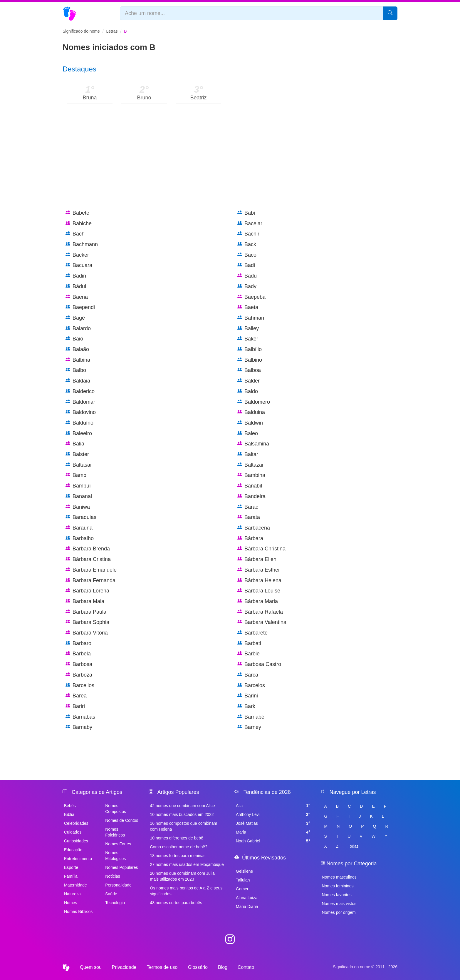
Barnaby (79, 727)
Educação (73, 850)
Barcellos (80, 686)
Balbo (76, 370)
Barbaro (78, 643)
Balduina (251, 412)
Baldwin (250, 423)
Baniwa (78, 507)
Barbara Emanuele (91, 570)
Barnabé (251, 717)
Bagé (75, 318)
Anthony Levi (273, 814)
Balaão (77, 349)
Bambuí (78, 486)
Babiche (79, 224)
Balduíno (79, 423)
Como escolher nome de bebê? (179, 847)
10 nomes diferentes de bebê (177, 838)
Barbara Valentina (262, 622)
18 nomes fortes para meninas (178, 856)
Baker (248, 339)
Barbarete (252, 633)
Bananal (79, 496)
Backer (77, 255)
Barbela (78, 654)
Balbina (78, 360)
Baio (74, 339)
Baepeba (251, 297)
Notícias (113, 876)
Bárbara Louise (259, 591)
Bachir (248, 234)
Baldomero (254, 402)
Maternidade (75, 885)
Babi (246, 213)
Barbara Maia (85, 601)
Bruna (90, 98)
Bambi (77, 475)
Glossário (198, 967)
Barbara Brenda (88, 549)
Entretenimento (78, 859)
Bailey (248, 329)
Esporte (71, 867)
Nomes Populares (121, 867)
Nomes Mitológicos (115, 856)
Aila (273, 806)
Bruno (144, 98)
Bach (75, 234)
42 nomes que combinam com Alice (183, 806)
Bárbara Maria (258, 601)
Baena (77, 297)
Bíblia (69, 814)
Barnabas (80, 717)
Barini (248, 696)
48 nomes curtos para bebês (176, 903)
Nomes (70, 903)
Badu (247, 276)
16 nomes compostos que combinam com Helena (184, 826)
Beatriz (198, 98)
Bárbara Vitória (87, 633)
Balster (77, 454)
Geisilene (244, 871)
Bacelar (250, 224)
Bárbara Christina (261, 549)
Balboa (249, 370)
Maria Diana (247, 906)
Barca (248, 675)
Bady (247, 287)
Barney (249, 727)
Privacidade (124, 967)
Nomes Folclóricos (115, 832)
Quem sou (91, 967)
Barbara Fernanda (90, 581)
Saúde (111, 894)
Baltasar (79, 465)
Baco (247, 255)
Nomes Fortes (118, 844)
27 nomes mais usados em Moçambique (187, 864)
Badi (246, 265)
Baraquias (81, 517)
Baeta (248, 307)
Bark (246, 706)
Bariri (75, 706)
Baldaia (78, 381)
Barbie (249, 654)
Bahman (251, 318)
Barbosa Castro (259, 664)
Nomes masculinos (339, 877)
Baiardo (78, 329)
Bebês (70, 806)
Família (71, 876)
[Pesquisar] (390, 13)
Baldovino (81, 412)
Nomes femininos (338, 886)
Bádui (76, 287)
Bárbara (250, 539)
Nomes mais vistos (339, 904)
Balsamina (253, 444)
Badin (76, 276)
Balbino (250, 360)
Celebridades (76, 823)
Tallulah (243, 880)
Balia (75, 444)
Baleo (248, 434)
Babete (77, 213)
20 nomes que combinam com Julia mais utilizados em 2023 (182, 876)
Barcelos (251, 686)
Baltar (248, 454)
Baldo (248, 392)
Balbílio (250, 349)
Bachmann (82, 244)
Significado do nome (81, 31)
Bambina (251, 475)
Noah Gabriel (273, 841)
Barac (248, 507)
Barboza (79, 675)
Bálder (249, 381)
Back (247, 244)
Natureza (72, 894)
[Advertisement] (230, 162)
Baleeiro (79, 434)
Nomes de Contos (122, 820)
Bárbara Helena (259, 581)
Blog (223, 967)
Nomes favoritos (337, 895)
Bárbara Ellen (257, 559)
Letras (112, 31)
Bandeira (251, 496)
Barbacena (254, 528)
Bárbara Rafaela (260, 612)
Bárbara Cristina (88, 559)
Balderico (80, 392)
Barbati (249, 643)
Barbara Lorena (87, 591)
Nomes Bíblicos (78, 911)
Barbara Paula (86, 612)
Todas (353, 846)
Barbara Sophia (87, 622)
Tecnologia (115, 903)
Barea (76, 696)
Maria (273, 832)
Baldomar (80, 402)
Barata (249, 517)
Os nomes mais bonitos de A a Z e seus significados (186, 891)
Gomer (242, 889)
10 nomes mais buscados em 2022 (182, 814)
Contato (246, 967)
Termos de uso (162, 967)
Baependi (80, 307)
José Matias (273, 823)
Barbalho (80, 539)
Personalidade (118, 885)
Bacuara (79, 265)
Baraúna (79, 528)
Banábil (250, 486)
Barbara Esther (259, 570)
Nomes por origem (339, 912)
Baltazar (251, 465)
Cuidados (73, 832)
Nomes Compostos (116, 809)
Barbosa (79, 664)
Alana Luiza (247, 898)
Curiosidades (76, 841)
